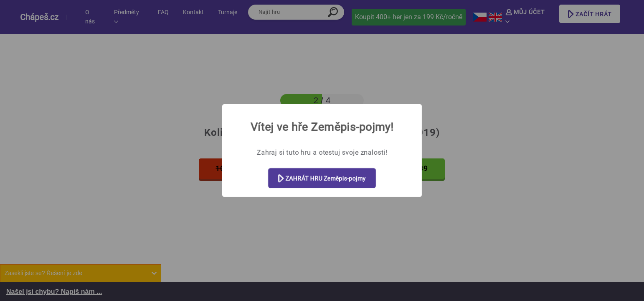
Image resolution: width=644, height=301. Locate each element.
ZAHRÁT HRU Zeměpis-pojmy (322, 179)
